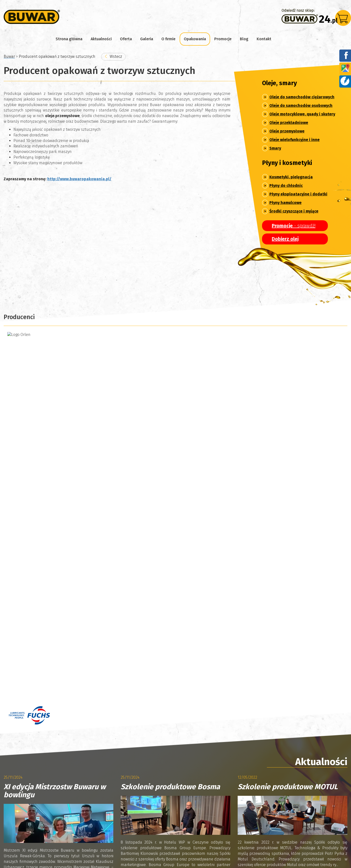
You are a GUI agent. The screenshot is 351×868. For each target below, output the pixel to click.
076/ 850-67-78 (206, 693)
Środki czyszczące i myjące (294, 211)
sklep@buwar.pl (214, 677)
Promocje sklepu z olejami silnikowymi (295, 814)
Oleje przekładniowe (289, 123)
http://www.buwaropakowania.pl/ (79, 179)
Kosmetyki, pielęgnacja (291, 177)
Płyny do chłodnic (286, 186)
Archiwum (24, 576)
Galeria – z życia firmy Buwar (172, 802)
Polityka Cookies (77, 826)
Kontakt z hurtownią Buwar (31, 826)
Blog (244, 39)
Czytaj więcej (25, 538)
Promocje (223, 39)
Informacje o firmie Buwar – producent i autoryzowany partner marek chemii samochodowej (89, 814)
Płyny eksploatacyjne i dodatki (298, 194)
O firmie (168, 39)
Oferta (126, 39)
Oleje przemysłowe (287, 131)
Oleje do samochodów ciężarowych (302, 97)
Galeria (147, 39)
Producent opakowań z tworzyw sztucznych (215, 814)
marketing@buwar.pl (218, 698)
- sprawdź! (294, 226)
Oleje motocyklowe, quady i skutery (302, 114)
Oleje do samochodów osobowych (301, 106)
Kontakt (264, 39)
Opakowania (195, 39)
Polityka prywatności (21, 850)
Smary (275, 148)
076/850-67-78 (205, 671)
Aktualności (101, 39)
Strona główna (69, 39)
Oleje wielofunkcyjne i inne (294, 140)
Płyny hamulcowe (285, 203)
